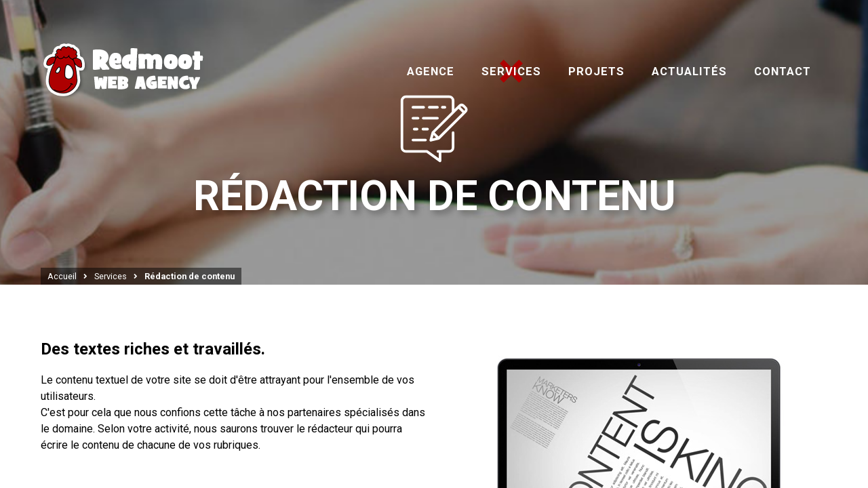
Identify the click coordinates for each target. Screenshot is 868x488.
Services (511, 72)
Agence (431, 72)
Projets (596, 72)
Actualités (689, 72)
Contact (783, 72)
